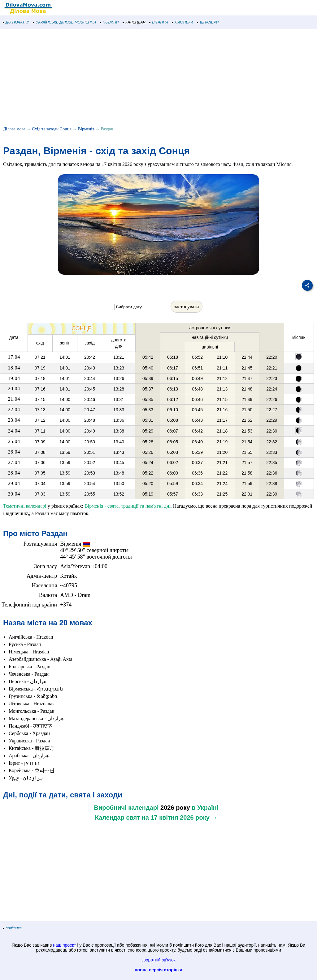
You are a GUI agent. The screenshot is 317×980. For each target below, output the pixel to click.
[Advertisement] (158, 78)
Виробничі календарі (126, 808)
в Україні (205, 808)
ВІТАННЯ (159, 22)
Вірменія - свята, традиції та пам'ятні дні (128, 506)
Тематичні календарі (25, 506)
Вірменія (86, 129)
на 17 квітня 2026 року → (180, 817)
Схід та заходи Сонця (52, 129)
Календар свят (117, 817)
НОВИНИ (109, 22)
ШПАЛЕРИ (208, 22)
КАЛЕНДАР (134, 22)
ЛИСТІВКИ (183, 22)
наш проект (64, 945)
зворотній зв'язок (158, 960)
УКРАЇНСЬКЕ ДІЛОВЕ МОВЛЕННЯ (65, 22)
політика (12, 928)
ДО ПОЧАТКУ (16, 22)
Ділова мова (14, 129)
